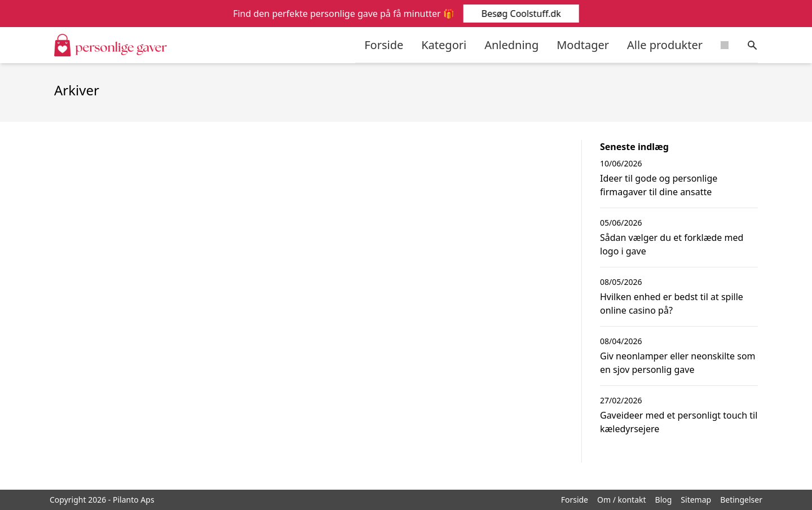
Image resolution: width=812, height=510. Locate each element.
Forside (384, 45)
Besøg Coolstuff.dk (520, 14)
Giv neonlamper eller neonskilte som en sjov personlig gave (678, 363)
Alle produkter (665, 45)
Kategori (444, 45)
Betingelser (741, 500)
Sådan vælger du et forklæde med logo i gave (672, 244)
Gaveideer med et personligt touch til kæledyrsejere (679, 422)
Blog (664, 500)
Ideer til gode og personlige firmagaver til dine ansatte (659, 185)
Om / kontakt (622, 500)
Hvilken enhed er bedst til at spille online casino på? (672, 304)
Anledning (511, 45)
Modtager (583, 45)
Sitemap (696, 500)
